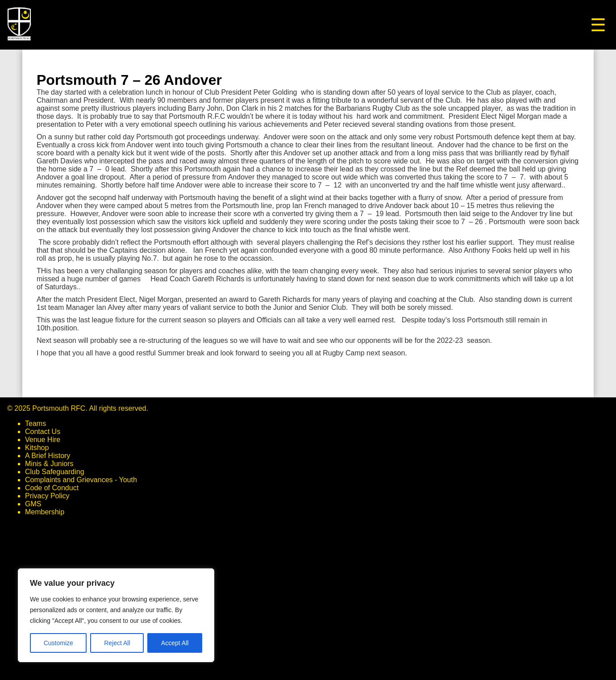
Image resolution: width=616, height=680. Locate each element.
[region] (116, 615)
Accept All (175, 643)
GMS (33, 504)
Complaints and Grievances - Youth (81, 480)
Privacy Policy (47, 496)
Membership (45, 512)
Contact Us (43, 432)
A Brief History (48, 456)
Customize (58, 643)
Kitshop (37, 448)
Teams (35, 423)
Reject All (117, 643)
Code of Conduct (52, 488)
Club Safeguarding (55, 472)
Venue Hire (43, 440)
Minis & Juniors (49, 464)
